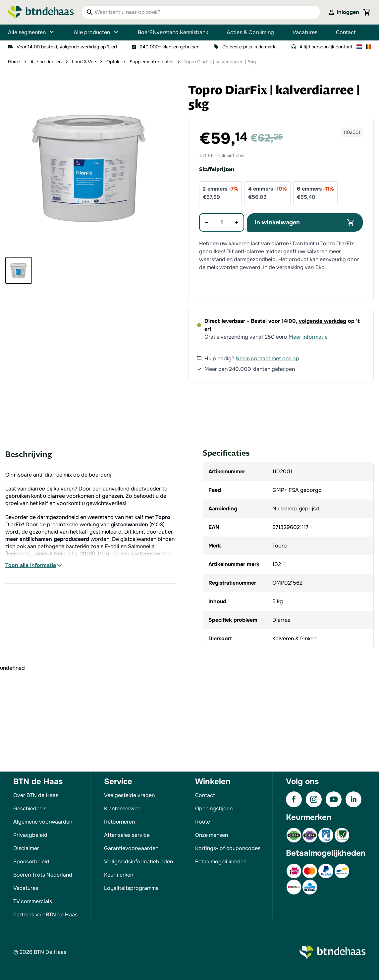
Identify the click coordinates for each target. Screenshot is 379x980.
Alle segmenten (31, 32)
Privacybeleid (30, 835)
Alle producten (96, 32)
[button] (89, 168)
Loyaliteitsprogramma (131, 888)
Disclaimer (26, 848)
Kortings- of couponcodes (228, 848)
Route (203, 822)
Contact (346, 32)
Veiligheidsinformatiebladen (138, 862)
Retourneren (119, 822)
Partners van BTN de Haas (45, 915)
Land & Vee (84, 62)
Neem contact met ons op (267, 358)
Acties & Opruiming (250, 32)
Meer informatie (308, 337)
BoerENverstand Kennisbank (173, 32)
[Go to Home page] (41, 12)
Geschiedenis (30, 808)
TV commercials (33, 901)
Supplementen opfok (152, 62)
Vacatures (305, 32)
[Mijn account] (343, 12)
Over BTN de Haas (36, 795)
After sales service (127, 835)
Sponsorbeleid (31, 862)
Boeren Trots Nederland (43, 875)
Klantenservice (122, 808)
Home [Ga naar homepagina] (14, 62)
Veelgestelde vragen (129, 795)
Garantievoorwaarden (131, 848)
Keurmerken (119, 875)
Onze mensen (212, 835)
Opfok (113, 62)
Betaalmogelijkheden (221, 862)
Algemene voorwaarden (43, 822)
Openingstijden (214, 808)
